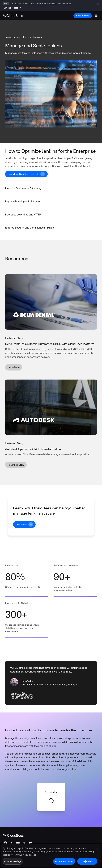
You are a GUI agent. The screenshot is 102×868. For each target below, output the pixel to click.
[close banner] (98, 6)
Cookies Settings (13, 863)
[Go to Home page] (13, 16)
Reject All (87, 863)
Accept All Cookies (64, 863)
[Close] (97, 850)
